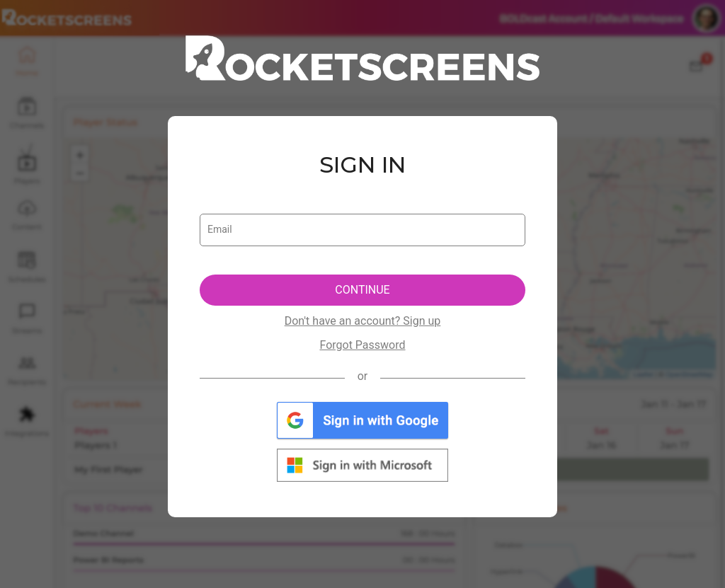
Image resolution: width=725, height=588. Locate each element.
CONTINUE (362, 290)
